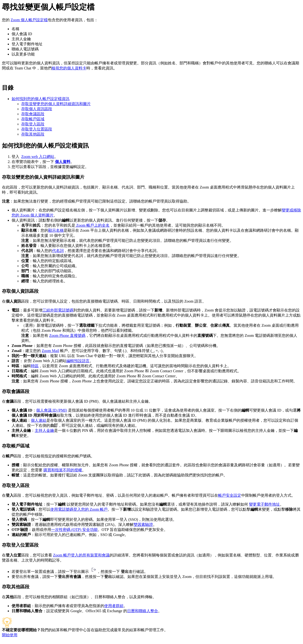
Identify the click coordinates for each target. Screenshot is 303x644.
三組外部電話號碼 (58, 310)
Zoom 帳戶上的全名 (92, 225)
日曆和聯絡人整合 (143, 611)
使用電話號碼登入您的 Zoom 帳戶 (79, 509)
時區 (35, 366)
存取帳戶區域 (33, 119)
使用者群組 (114, 606)
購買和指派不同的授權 (63, 470)
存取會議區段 (33, 114)
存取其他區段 (33, 134)
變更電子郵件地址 (264, 504)
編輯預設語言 (78, 361)
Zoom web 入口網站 (38, 157)
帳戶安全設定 (230, 495)
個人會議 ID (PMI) (52, 410)
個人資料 (63, 162)
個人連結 (39, 420)
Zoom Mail (50, 351)
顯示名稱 (56, 230)
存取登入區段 (33, 124)
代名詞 (58, 251)
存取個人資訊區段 (37, 109)
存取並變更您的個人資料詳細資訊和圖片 (56, 104)
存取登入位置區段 (37, 129)
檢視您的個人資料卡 (69, 68)
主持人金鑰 (44, 430)
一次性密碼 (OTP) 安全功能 (74, 530)
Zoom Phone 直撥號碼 (67, 336)
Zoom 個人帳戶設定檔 (29, 20)
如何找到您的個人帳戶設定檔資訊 (41, 99)
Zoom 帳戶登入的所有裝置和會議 (81, 555)
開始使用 (10, 635)
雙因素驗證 (143, 525)
